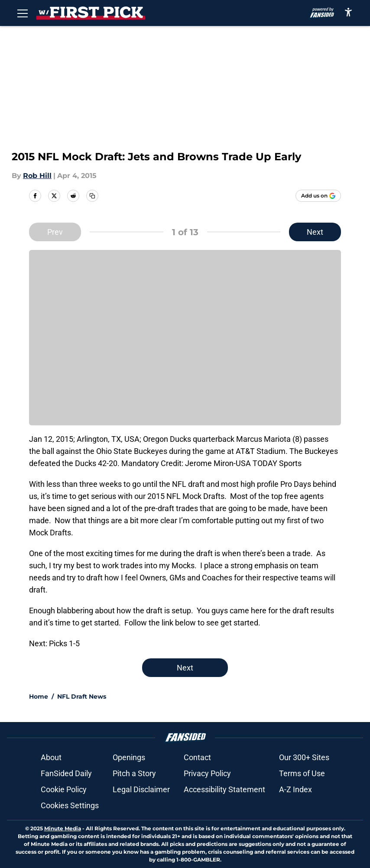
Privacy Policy (207, 773)
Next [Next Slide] (315, 232)
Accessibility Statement (224, 789)
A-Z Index (295, 789)
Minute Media (63, 828)
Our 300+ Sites (304, 757)
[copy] (92, 196)
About (51, 757)
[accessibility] (348, 12)
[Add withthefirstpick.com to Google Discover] (318, 196)
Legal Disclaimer (141, 789)
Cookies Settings (70, 805)
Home (39, 696)
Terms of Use (302, 773)
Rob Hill (37, 176)
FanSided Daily (66, 773)
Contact (197, 757)
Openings (129, 757)
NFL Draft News (82, 696)
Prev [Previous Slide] (55, 232)
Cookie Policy (64, 789)
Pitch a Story (134, 773)
